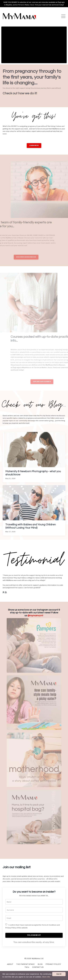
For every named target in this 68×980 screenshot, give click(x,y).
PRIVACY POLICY (53, 964)
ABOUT (10, 964)
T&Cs (27, 967)
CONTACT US (38, 967)
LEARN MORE (34, 145)
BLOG (40, 964)
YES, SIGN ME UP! (34, 935)
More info (46, 977)
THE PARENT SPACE (25, 964)
